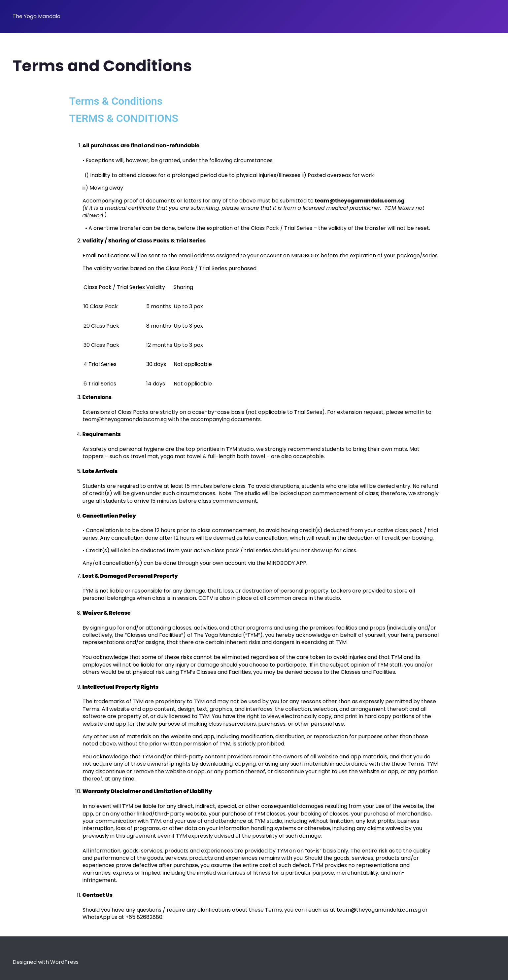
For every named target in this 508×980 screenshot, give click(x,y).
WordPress (64, 962)
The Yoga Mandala (36, 16)
